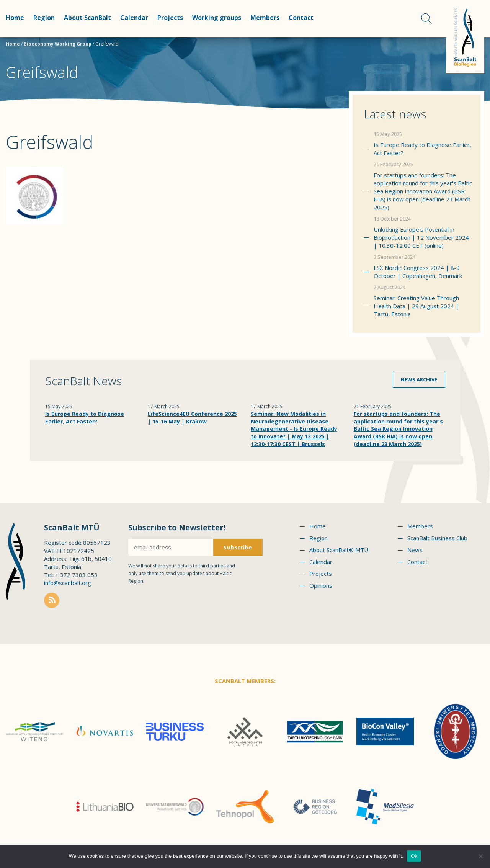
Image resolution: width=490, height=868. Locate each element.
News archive (419, 379)
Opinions (321, 585)
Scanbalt (465, 37)
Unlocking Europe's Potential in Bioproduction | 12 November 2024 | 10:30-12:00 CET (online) (421, 237)
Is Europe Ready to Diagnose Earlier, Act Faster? (422, 149)
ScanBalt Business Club (437, 538)
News (415, 550)
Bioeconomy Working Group (58, 44)
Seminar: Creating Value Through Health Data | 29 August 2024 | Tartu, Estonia (416, 306)
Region (44, 18)
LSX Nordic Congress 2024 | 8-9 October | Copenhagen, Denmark (418, 272)
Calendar (134, 18)
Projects (170, 18)
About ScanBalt (87, 18)
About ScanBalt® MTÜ (339, 550)
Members (265, 18)
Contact (301, 18)
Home (15, 18)
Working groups (217, 18)
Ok (414, 856)
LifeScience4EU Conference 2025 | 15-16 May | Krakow (192, 418)
